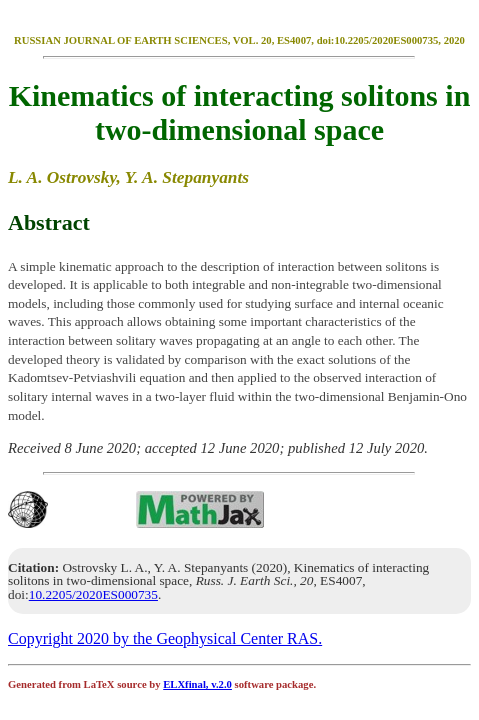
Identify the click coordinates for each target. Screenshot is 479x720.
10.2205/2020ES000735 (93, 594)
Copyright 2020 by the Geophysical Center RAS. (165, 638)
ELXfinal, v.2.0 (197, 684)
